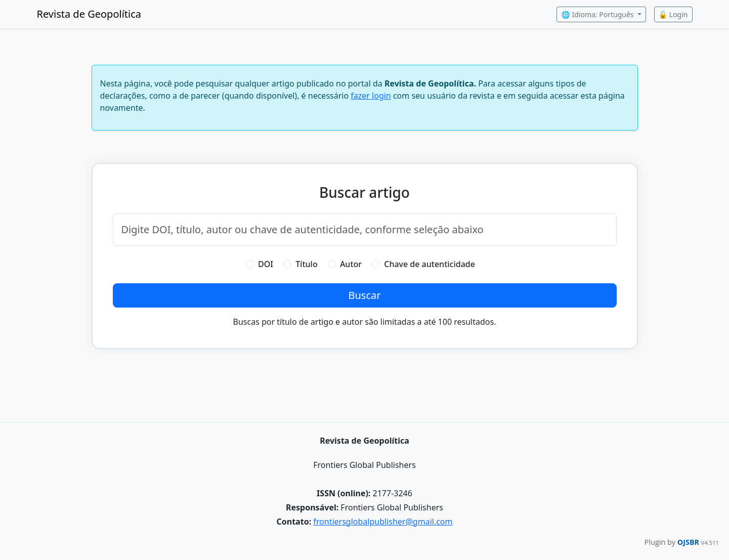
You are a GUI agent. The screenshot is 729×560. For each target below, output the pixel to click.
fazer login (371, 96)
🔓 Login (673, 14)
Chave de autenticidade (430, 264)
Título (307, 264)
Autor (351, 264)
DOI (266, 264)
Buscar (364, 295)
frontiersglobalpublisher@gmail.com (383, 522)
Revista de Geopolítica (89, 14)
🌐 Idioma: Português (598, 14)
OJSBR (689, 542)
